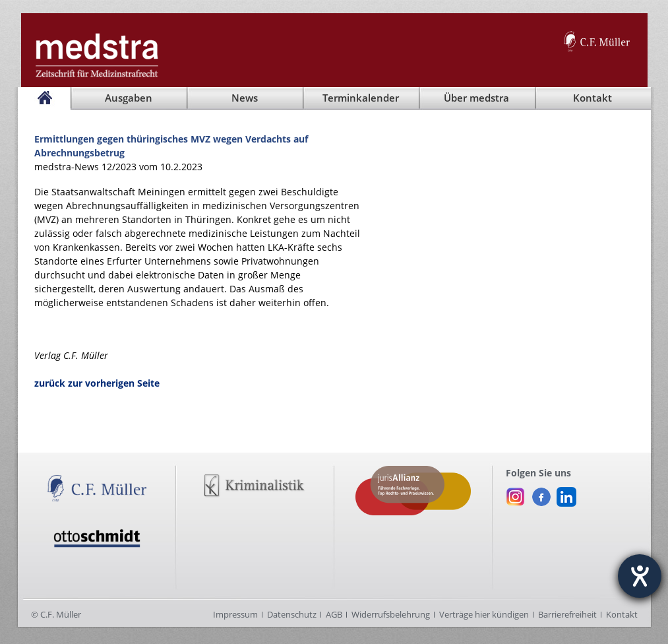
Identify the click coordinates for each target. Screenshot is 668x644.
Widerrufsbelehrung (391, 614)
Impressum (235, 614)
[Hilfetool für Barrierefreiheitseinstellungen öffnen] (640, 576)
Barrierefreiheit (567, 614)
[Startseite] (44, 98)
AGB (334, 614)
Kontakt (622, 614)
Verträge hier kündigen (484, 614)
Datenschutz (292, 614)
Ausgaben (129, 98)
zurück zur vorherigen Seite (97, 383)
